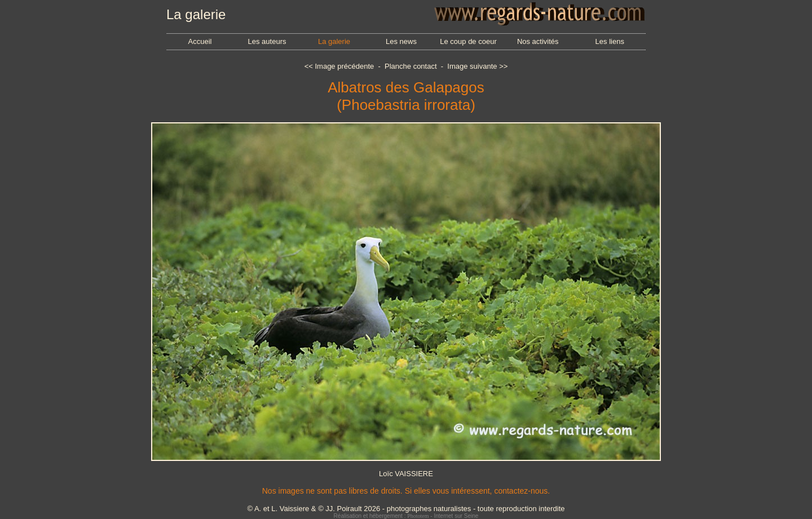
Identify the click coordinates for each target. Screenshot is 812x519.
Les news (401, 41)
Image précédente (344, 66)
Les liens (610, 41)
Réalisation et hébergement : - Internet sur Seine (406, 516)
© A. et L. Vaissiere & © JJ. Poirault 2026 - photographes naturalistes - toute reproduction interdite (406, 509)
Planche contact (411, 66)
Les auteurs (267, 41)
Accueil (200, 41)
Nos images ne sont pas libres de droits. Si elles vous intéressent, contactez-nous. (406, 491)
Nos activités (538, 41)
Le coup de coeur (468, 41)
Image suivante (472, 66)
